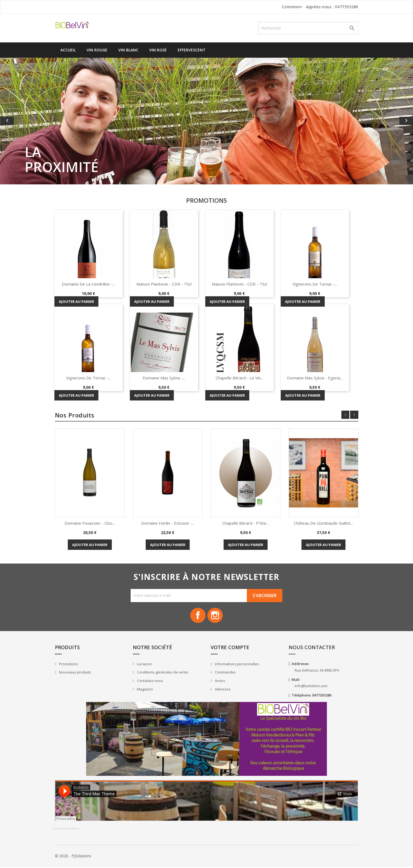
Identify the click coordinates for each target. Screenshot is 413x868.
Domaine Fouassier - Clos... (90, 523)
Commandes (225, 674)
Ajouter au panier (76, 301)
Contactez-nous (150, 682)
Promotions (68, 665)
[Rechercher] (308, 28)
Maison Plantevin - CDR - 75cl (164, 284)
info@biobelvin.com (311, 687)
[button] (31, 121)
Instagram (216, 616)
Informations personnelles (237, 665)
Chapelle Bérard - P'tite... (245, 523)
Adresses (222, 690)
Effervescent (192, 50)
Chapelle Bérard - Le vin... (239, 378)
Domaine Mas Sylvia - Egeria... (315, 378)
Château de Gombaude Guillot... (323, 523)
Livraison (144, 665)
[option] (207, 121)
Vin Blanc (128, 50)
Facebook (197, 616)
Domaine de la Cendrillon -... (88, 284)
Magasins (145, 690)
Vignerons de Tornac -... (315, 284)
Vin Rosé (158, 50)
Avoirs (220, 682)
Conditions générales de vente (162, 674)
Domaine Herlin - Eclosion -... (168, 523)
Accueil (68, 50)
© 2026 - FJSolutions (73, 857)
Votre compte (230, 649)
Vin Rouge (97, 50)
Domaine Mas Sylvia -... (164, 378)
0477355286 (347, 7)
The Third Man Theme (66, 830)
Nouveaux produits (75, 674)
